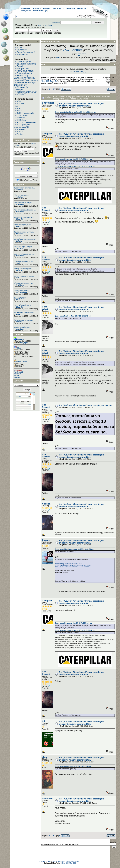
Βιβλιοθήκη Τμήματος (26, 64)
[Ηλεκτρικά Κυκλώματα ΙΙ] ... (23, 305)
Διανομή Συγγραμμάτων (27, 80)
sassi (18, 263)
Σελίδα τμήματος (24, 61)
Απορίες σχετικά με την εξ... (23, 327)
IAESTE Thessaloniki (26, 122)
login (40, 25)
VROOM (20, 132)
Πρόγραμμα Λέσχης (25, 71)
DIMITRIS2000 (49, 103)
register (49, 25)
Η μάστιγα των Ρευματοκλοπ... (24, 188)
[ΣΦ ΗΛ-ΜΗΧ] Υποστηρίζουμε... (25, 313)
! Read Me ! (36, 8)
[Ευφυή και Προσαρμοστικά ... (24, 261)
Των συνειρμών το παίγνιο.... (24, 203)
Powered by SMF (45, 861)
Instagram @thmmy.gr (27, 92)
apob (17, 375)
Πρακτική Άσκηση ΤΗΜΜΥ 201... (25, 239)
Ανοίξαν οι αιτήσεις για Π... (23, 225)
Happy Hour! (26, 11)
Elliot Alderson (21, 292)
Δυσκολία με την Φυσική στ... (24, 217)
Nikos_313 (19, 219)
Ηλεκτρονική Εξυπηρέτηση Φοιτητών (24, 77)
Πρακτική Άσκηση (24, 73)
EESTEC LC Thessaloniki (21, 116)
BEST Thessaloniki (25, 113)
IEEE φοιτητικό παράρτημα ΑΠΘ (22, 126)
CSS (74, 863)
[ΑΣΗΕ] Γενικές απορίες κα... (23, 269)
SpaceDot (21, 129)
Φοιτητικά (57, 8)
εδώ (66, 50)
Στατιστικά (19, 334)
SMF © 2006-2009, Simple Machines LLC (67, 861)
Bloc (64, 863)
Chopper (46, 540)
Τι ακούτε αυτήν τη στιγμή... (23, 320)
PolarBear (19, 234)
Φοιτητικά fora (23, 68)
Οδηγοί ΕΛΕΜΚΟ (20, 298)
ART (18, 106)
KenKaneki (47, 798)
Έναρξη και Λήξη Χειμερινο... (24, 247)
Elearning (21, 66)
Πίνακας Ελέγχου (22, 140)
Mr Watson (20, 204)
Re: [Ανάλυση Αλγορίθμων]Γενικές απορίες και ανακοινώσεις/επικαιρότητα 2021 (82, 105)
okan (17, 278)
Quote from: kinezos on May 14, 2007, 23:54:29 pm (74, 159)
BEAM (19, 111)
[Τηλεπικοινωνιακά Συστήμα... (24, 232)
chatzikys (19, 190)
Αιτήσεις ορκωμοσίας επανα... (24, 276)
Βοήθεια (76, 50)
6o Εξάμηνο (87, 77)
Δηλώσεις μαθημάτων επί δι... (24, 254)
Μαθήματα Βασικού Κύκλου (69, 77)
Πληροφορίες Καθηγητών (21, 88)
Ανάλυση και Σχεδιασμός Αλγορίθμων (75, 79)
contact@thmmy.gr (78, 71)
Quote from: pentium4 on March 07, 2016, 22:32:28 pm (75, 166)
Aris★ (18, 314)
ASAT (19, 108)
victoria (18, 377)
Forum (20, 47)
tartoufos (19, 322)
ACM (19, 101)
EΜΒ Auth (21, 120)
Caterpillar (47, 133)
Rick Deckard (46, 209)
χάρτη (82, 54)
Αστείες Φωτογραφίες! (21, 291)
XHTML (69, 863)
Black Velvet (45, 308)
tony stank (20, 329)
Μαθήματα (47, 8)
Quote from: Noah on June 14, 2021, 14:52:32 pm (73, 316)
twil (44, 721)
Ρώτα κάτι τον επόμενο (21, 195)
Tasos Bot (54, 81)
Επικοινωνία (22, 54)
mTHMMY (21, 94)
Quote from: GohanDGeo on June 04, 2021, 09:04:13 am (75, 112)
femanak (18, 374)
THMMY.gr (45, 77)
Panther (20, 134)
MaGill (18, 300)
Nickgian (46, 504)
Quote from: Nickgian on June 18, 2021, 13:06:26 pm (74, 549)
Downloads (25, 8)
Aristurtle (20, 104)
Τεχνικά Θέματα (69, 8)
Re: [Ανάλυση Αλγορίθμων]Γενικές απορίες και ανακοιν (86, 405)
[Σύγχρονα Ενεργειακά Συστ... (24, 283)
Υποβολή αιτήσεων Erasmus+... (25, 210)
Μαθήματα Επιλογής (49, 79)
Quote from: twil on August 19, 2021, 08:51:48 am (73, 766)
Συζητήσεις (82, 8)
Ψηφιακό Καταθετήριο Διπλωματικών (25, 84)
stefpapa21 (19, 372)
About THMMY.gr (40, 11)
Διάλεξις (19, 226)
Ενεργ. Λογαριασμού (26, 52)
